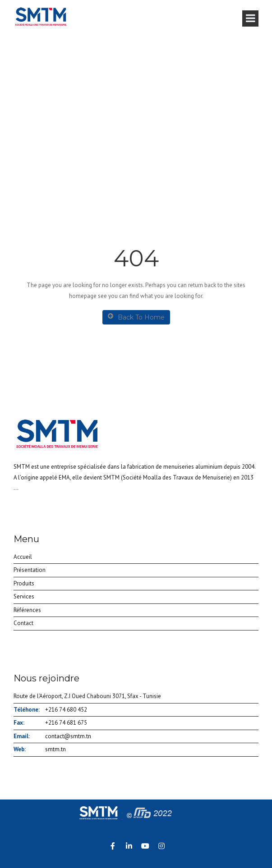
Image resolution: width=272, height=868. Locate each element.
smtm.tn (55, 749)
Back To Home (136, 317)
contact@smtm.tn (68, 736)
